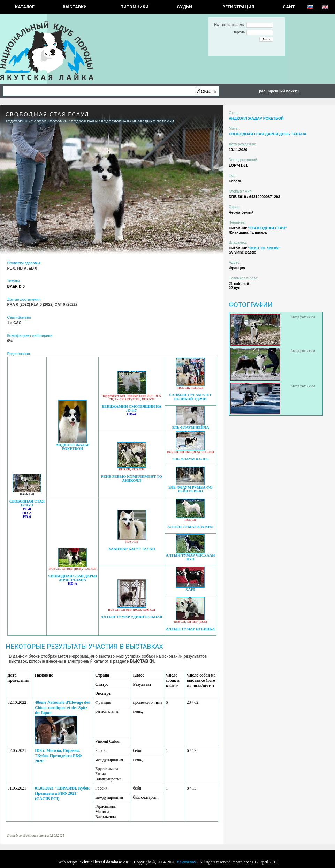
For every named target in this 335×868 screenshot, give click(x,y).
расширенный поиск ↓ (279, 91)
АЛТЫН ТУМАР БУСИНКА (190, 629)
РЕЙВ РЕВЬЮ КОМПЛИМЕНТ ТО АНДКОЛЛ (132, 478)
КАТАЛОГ (25, 7)
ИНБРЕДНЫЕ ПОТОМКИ (153, 121)
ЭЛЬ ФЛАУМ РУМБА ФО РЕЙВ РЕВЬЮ (191, 489)
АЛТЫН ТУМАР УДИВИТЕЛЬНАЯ (132, 617)
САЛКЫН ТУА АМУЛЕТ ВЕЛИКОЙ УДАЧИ (190, 397)
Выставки (75, 7)
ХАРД (190, 590)
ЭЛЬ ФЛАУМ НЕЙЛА (191, 427)
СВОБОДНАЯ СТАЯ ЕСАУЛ (27, 503)
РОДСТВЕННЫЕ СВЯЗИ (26, 121)
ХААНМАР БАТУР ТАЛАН (131, 549)
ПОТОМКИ (59, 121)
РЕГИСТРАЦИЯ (238, 7)
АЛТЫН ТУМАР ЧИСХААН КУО (191, 557)
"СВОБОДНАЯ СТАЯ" (267, 228)
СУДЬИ (184, 7)
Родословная (115, 121)
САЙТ (289, 7)
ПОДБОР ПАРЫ (85, 121)
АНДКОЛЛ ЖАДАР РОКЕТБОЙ (73, 447)
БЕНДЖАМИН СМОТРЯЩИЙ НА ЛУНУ (132, 408)
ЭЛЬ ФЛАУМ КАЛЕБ (191, 459)
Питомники (134, 7)
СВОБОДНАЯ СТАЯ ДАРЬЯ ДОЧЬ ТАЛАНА (73, 578)
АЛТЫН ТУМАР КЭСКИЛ (191, 527)
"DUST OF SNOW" (264, 248)
